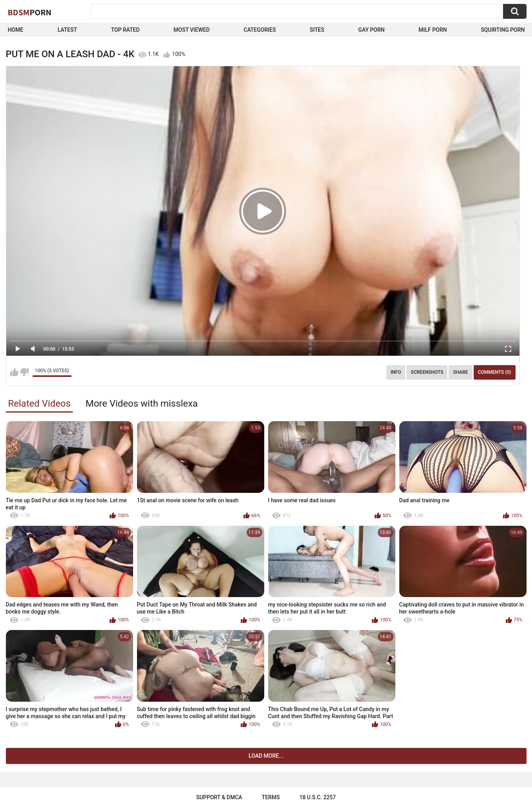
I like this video (14, 372)
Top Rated (125, 30)
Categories (260, 30)
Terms (271, 797)
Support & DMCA (219, 797)
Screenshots (427, 372)
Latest (67, 30)
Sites (317, 30)
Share (460, 372)
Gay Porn (371, 30)
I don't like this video (24, 372)
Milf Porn (433, 30)
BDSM (30, 12)
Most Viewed (191, 30)
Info (396, 372)
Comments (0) (495, 372)
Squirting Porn (503, 30)
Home (16, 30)
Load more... (266, 756)
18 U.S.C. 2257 (318, 797)
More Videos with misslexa (142, 404)
